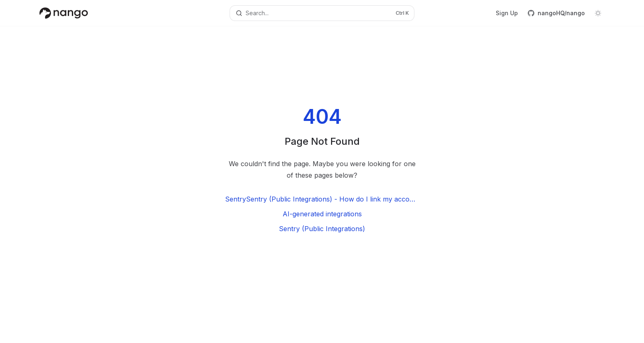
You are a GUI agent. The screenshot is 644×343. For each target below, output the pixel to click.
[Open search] (322, 13)
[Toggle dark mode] (598, 13)
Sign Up (507, 13)
